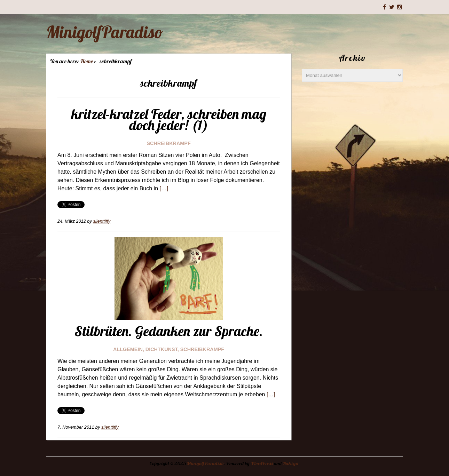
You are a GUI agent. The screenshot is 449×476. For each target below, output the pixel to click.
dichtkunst (162, 349)
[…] (164, 188)
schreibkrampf (168, 143)
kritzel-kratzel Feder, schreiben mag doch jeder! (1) (169, 119)
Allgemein (128, 349)
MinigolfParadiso (105, 32)
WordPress (262, 463)
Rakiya (290, 463)
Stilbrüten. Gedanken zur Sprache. (169, 331)
